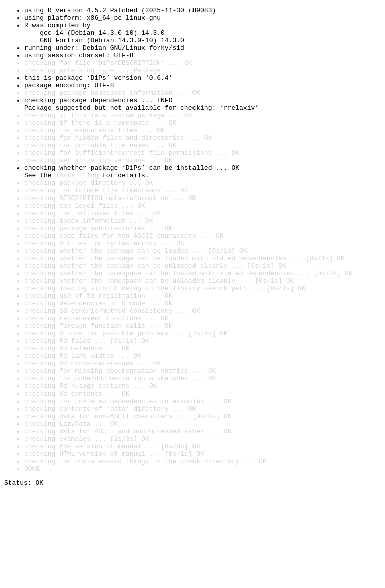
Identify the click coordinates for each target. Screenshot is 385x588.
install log (77, 210)
